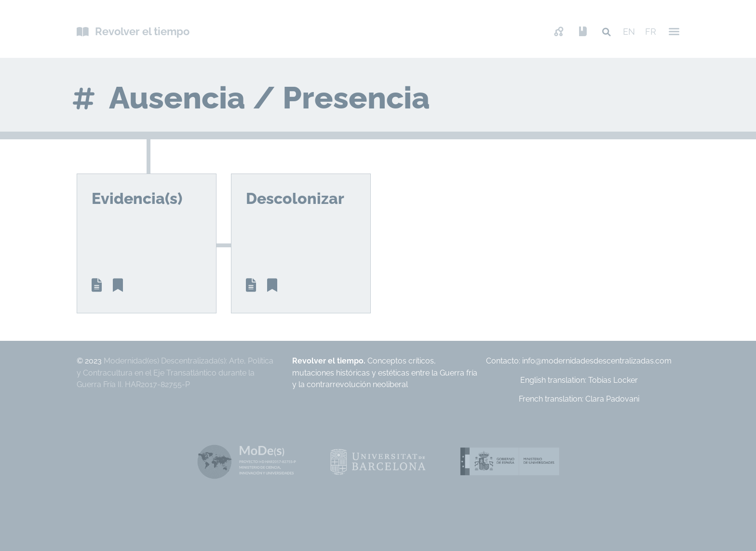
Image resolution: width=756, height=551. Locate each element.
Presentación (583, 32)
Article (97, 285)
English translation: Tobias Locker (579, 380)
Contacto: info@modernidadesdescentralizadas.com (579, 361)
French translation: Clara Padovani (579, 399)
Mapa (559, 32)
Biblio (118, 285)
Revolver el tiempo (142, 31)
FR (651, 32)
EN (629, 32)
